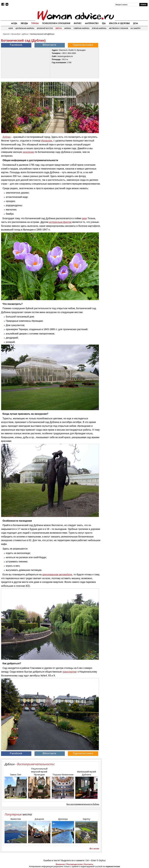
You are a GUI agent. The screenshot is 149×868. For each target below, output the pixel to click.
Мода (14, 23)
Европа (59, 28)
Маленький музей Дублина (86, 773)
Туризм (35, 23)
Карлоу (86, 819)
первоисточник (113, 866)
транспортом (69, 672)
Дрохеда (63, 819)
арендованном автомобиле (57, 575)
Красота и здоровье (119, 23)
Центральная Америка (25, 28)
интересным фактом (60, 222)
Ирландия (16, 34)
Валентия (16, 819)
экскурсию (28, 152)
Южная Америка (99, 28)
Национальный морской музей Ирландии (39, 772)
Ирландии (47, 141)
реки (84, 218)
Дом (136, 23)
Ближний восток (45, 28)
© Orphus (101, 860)
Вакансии (60, 864)
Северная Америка (81, 28)
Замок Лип (16, 774)
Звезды (24, 23)
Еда (104, 23)
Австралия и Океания (118, 28)
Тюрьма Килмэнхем (63, 774)
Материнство (92, 23)
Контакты (89, 864)
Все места (94, 849)
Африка (68, 28)
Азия (11, 28)
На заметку (135, 28)
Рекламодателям (74, 864)
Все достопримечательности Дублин (83, 804)
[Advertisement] (126, 55)
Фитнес (78, 23)
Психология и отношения (56, 23)
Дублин (25, 34)
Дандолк (39, 819)
